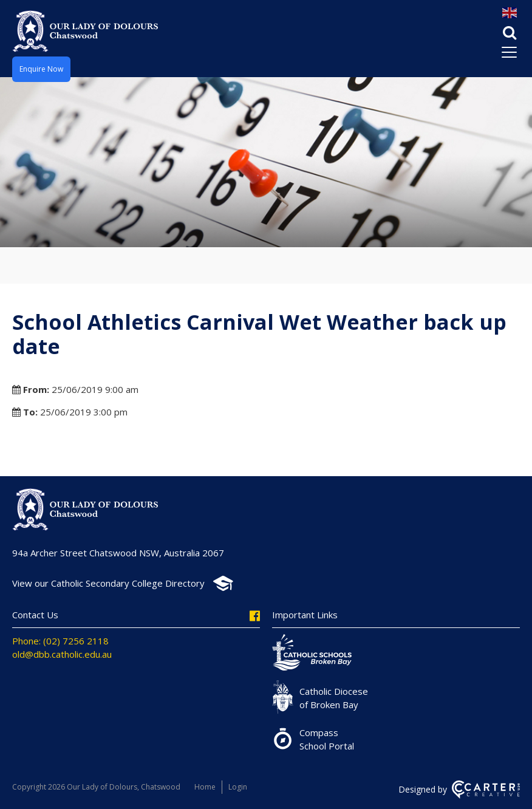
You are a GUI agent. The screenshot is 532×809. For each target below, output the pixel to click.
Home (205, 787)
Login (238, 787)
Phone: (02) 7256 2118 (60, 641)
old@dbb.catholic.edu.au (62, 654)
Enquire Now (41, 69)
